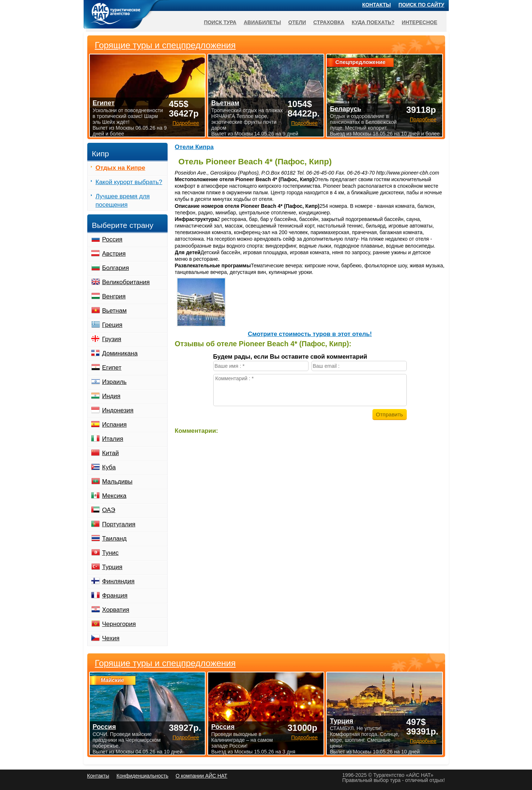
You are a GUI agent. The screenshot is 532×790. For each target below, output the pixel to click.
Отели (297, 22)
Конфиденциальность (142, 776)
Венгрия (114, 296)
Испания (114, 425)
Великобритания (126, 282)
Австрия (114, 254)
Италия (113, 439)
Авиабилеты (262, 22)
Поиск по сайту (421, 5)
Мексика (114, 496)
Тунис (110, 553)
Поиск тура (220, 22)
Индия (111, 396)
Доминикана (120, 353)
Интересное (419, 22)
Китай (111, 453)
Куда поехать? (373, 22)
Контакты (376, 5)
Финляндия (118, 581)
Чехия (111, 638)
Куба (109, 467)
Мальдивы (117, 482)
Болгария (116, 268)
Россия (112, 239)
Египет (112, 368)
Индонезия (118, 410)
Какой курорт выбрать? (129, 182)
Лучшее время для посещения (123, 201)
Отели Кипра (194, 147)
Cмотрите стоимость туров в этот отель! (310, 334)
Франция (115, 596)
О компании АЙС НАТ (201, 776)
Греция (112, 325)
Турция (112, 567)
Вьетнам (114, 311)
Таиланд (114, 539)
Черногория (119, 624)
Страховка (329, 22)
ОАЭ (109, 510)
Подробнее (186, 737)
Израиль (114, 382)
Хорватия (116, 610)
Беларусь (345, 109)
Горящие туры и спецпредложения (165, 663)
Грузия (112, 339)
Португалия (119, 524)
